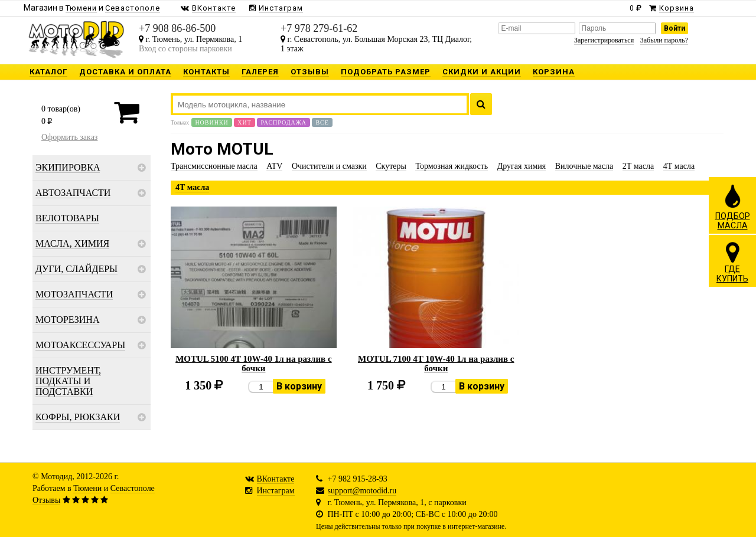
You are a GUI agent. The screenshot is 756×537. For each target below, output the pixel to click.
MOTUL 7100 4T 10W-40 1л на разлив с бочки (436, 364)
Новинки (211, 122)
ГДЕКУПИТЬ (732, 262)
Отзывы (46, 500)
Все (322, 122)
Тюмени (87, 488)
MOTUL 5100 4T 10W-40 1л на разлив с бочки (254, 364)
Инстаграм (276, 491)
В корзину (299, 386)
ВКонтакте (276, 479)
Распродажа (283, 122)
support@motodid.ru (362, 491)
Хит (245, 122)
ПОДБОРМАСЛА (733, 207)
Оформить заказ (69, 137)
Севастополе (133, 488)
